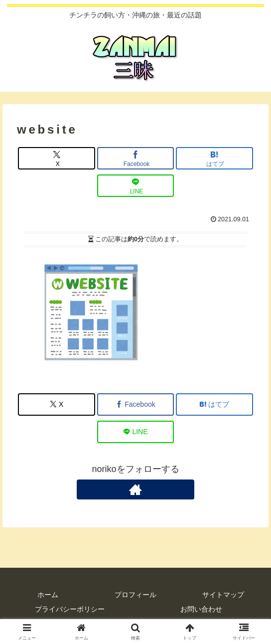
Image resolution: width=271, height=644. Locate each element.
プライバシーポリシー (70, 609)
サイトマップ (223, 595)
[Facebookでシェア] (136, 158)
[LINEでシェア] (136, 186)
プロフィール (135, 595)
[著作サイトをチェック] (135, 489)
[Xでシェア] (57, 158)
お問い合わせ (201, 609)
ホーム (48, 595)
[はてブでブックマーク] (214, 158)
